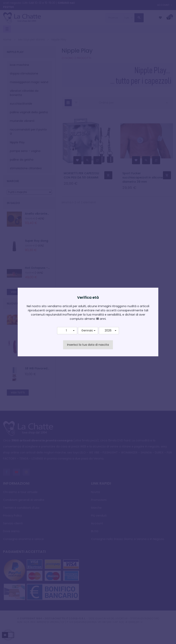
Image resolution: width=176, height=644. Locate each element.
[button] (67, 331)
